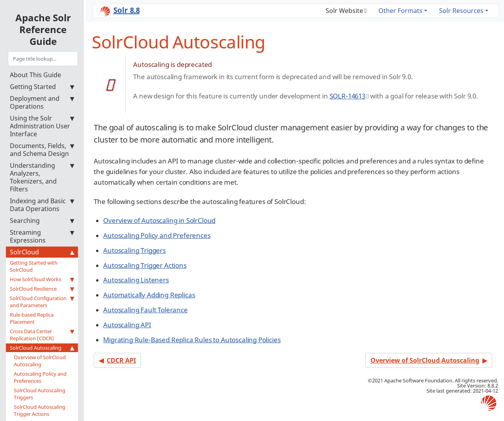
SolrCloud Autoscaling (42, 348)
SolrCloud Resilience (42, 289)
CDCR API (121, 360)
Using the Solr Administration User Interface (42, 126)
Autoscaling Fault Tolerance (145, 310)
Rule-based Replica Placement (32, 318)
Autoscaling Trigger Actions (145, 265)
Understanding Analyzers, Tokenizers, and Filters (42, 177)
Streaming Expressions (42, 236)
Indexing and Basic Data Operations (42, 205)
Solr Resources (461, 11)
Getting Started (42, 87)
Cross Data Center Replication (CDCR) (42, 335)
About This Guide (35, 75)
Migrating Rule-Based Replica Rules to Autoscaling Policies (192, 340)
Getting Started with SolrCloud (34, 266)
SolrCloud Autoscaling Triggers (40, 394)
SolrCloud (42, 252)
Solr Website (344, 11)
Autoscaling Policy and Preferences (40, 377)
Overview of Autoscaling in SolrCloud (159, 220)
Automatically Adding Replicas (149, 295)
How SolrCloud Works (42, 279)
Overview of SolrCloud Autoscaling (40, 361)
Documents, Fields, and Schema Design (42, 150)
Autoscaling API (127, 325)
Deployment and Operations (42, 102)
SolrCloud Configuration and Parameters (42, 302)
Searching (42, 221)
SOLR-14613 (347, 96)
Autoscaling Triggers (134, 250)
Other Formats (400, 11)
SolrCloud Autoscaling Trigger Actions (40, 410)
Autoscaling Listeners (136, 280)
